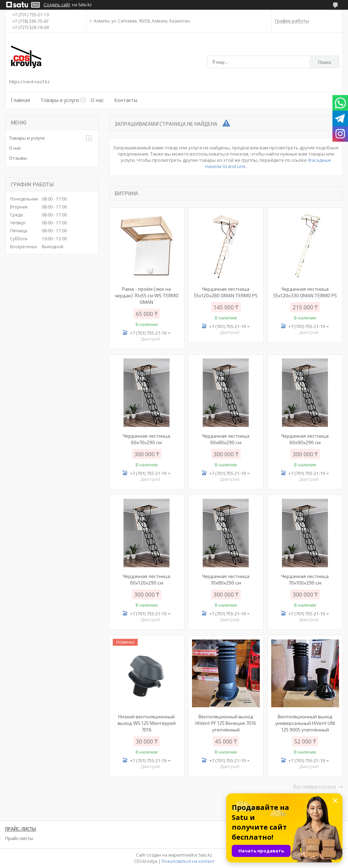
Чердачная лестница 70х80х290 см (226, 579)
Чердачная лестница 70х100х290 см (305, 579)
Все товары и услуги (315, 787)
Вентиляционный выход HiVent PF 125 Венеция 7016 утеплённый (226, 723)
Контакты (126, 100)
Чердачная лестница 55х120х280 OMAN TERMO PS (226, 292)
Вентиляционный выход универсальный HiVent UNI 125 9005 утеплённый (305, 723)
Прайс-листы (19, 838)
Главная (20, 100)
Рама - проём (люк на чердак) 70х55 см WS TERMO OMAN (147, 295)
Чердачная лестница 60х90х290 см (305, 439)
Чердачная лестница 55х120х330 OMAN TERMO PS (305, 292)
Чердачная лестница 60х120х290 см (146, 579)
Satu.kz (205, 855)
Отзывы (18, 158)
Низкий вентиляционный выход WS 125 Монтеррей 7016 (147, 723)
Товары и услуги (60, 100)
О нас (97, 100)
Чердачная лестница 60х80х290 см (226, 439)
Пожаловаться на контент (188, 861)
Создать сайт (57, 5)
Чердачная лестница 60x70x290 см (146, 439)
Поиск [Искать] (325, 62)
